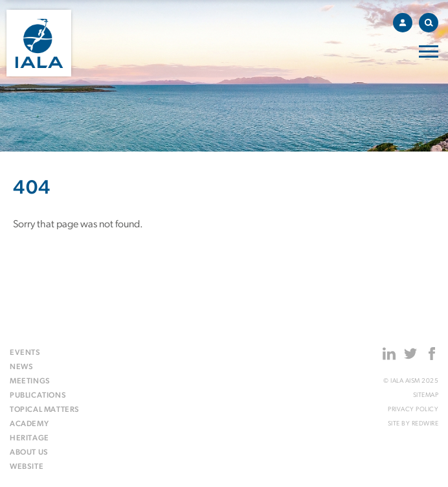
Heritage (29, 438)
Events (25, 353)
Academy (29, 424)
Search (431, 20)
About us (29, 453)
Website (27, 467)
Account (406, 21)
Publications (38, 396)
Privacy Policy (413, 410)
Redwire (425, 424)
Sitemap (426, 395)
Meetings (30, 381)
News (21, 367)
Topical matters (45, 410)
